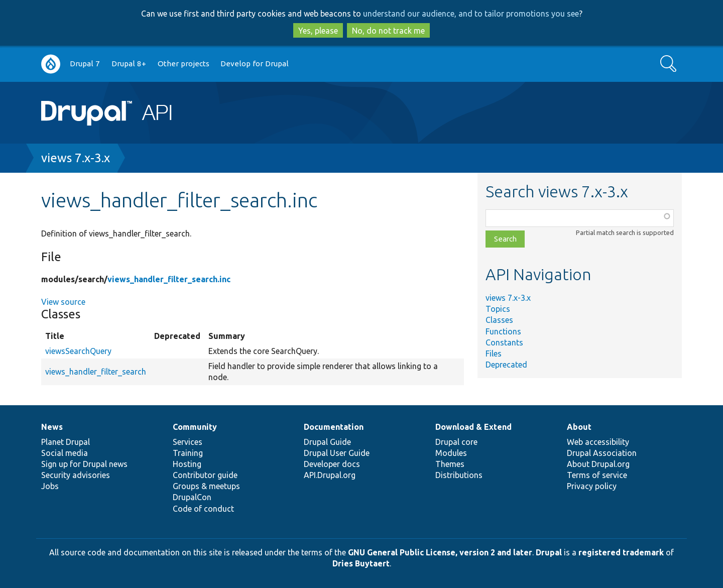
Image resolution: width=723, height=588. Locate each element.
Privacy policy (592, 486)
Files (494, 354)
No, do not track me (388, 31)
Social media (65, 453)
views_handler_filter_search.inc (169, 279)
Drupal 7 (85, 64)
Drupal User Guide (337, 453)
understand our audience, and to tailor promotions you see (471, 14)
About (579, 427)
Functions (503, 331)
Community (195, 427)
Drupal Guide (327, 442)
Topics (498, 309)
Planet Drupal (66, 442)
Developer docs (332, 464)
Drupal (549, 552)
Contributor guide (205, 475)
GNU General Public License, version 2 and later (440, 552)
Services (188, 442)
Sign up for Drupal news (84, 464)
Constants (504, 342)
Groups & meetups (206, 486)
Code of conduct (203, 509)
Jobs (50, 486)
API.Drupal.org (330, 475)
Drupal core (456, 442)
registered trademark (621, 552)
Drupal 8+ (129, 64)
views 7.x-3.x (76, 158)
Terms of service (597, 475)
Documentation (334, 427)
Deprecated (506, 365)
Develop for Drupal (255, 64)
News (52, 427)
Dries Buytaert (361, 563)
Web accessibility (598, 442)
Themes (450, 464)
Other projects (184, 64)
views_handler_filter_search (96, 372)
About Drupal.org (598, 464)
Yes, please (318, 31)
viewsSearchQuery (78, 351)
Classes (499, 320)
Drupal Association (602, 453)
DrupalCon (192, 497)
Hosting (187, 464)
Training (188, 453)
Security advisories (76, 475)
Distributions (459, 475)
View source (63, 302)
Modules (451, 453)
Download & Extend (473, 427)
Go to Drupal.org (51, 64)
